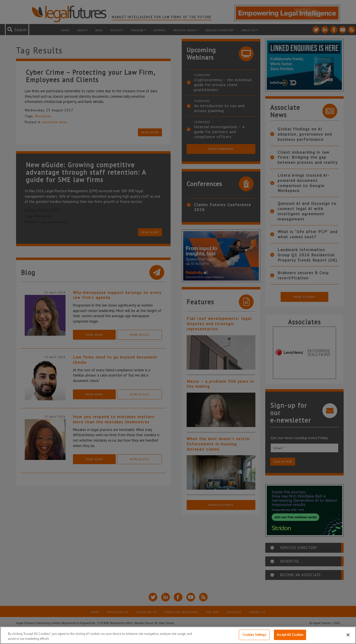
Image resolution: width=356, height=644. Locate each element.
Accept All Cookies (290, 636)
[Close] (348, 636)
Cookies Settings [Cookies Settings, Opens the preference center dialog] (254, 636)
